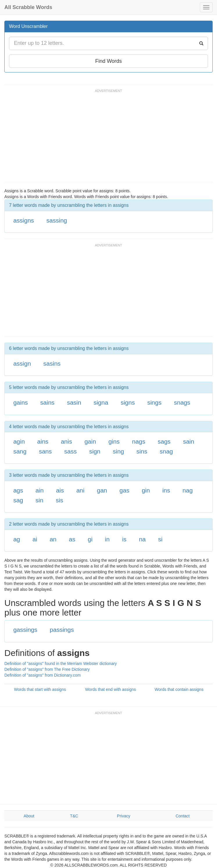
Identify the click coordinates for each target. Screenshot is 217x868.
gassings (25, 630)
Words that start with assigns (40, 689)
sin (39, 500)
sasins (52, 363)
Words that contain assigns (179, 689)
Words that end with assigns (111, 689)
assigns (24, 220)
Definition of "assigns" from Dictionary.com (43, 675)
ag (17, 539)
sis (60, 500)
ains (43, 441)
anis (66, 441)
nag (188, 490)
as (72, 539)
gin (146, 490)
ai (35, 539)
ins (166, 490)
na (142, 539)
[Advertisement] (110, 138)
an (53, 539)
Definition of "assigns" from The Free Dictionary (47, 669)
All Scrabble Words (28, 7)
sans (45, 451)
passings (62, 630)
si (160, 539)
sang (20, 451)
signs (128, 402)
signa (101, 402)
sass (70, 451)
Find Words (109, 61)
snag (166, 451)
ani (80, 490)
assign (22, 363)
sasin (74, 402)
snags (182, 402)
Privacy (124, 816)
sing (118, 451)
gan (102, 490)
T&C (74, 816)
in (107, 539)
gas (124, 490)
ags (18, 490)
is (124, 539)
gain (90, 441)
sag (18, 500)
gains (21, 402)
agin (19, 441)
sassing (57, 220)
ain (40, 490)
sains (47, 402)
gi (90, 539)
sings (154, 402)
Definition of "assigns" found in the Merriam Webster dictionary (61, 664)
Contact (182, 816)
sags (164, 441)
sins (142, 451)
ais (60, 490)
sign (95, 451)
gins (114, 441)
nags (139, 441)
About (29, 816)
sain (189, 441)
